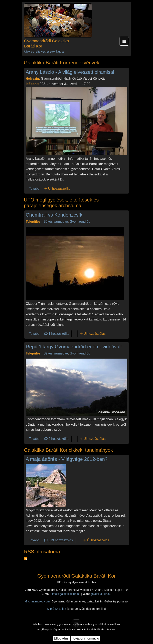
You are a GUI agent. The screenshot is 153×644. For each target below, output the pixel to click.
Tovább (34, 189)
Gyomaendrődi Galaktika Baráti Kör (47, 43)
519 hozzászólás (61, 540)
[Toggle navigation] (124, 41)
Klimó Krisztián (57, 609)
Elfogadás (61, 638)
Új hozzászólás (59, 189)
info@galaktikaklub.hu (66, 594)
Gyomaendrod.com (38, 602)
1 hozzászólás (59, 334)
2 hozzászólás (59, 439)
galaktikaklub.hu (101, 594)
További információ (85, 638)
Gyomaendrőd (80, 222)
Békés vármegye (56, 222)
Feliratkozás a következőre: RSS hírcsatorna (26, 559)
